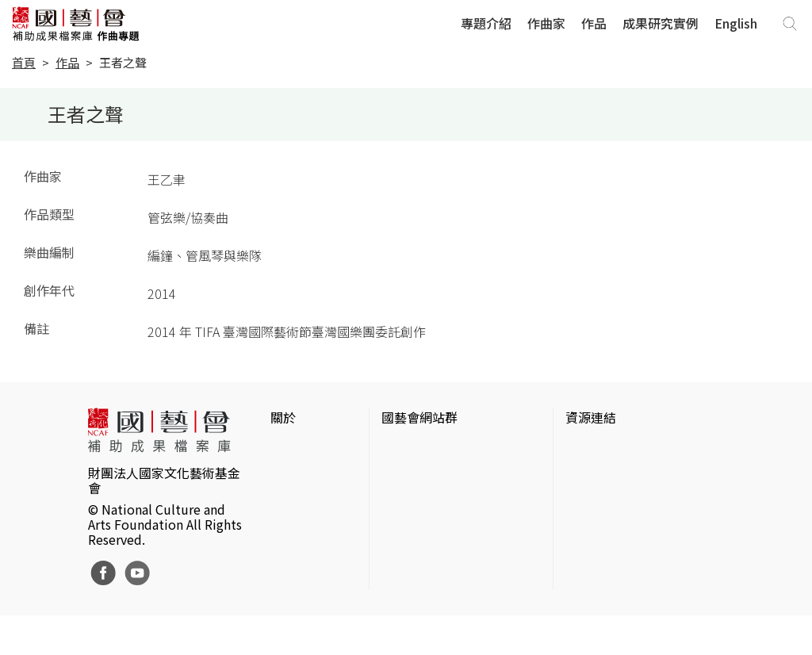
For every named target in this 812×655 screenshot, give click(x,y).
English (736, 23)
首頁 (24, 62)
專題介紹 (486, 23)
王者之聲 (123, 62)
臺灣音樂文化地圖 (616, 525)
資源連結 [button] (591, 417)
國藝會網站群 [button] (419, 417)
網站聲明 (296, 474)
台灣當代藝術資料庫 (622, 449)
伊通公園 (591, 474)
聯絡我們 (296, 500)
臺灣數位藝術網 (610, 500)
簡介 (283, 449)
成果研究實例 (661, 23)
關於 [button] (283, 417)
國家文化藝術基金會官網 (451, 449)
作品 (594, 23)
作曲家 (546, 23)
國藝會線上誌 (419, 474)
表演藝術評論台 (426, 500)
